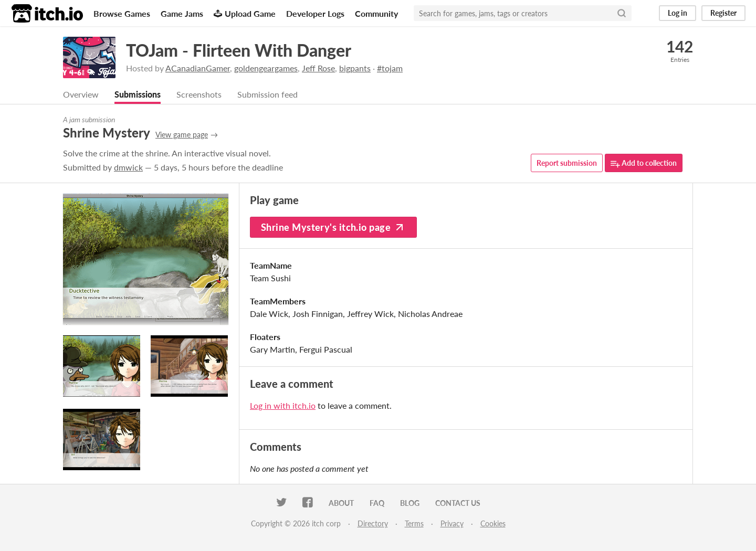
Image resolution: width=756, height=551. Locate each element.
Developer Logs (315, 13)
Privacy (452, 523)
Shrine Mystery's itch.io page (333, 227)
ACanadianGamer (198, 68)
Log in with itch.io (283, 405)
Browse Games (122, 13)
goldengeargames (266, 68)
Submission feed (267, 94)
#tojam (390, 68)
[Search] (622, 13)
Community (376, 13)
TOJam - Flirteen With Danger (239, 50)
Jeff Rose (318, 68)
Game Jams (182, 13)
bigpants (355, 68)
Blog (410, 503)
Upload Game (245, 13)
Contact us (458, 503)
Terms (414, 523)
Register (723, 13)
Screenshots (199, 94)
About (341, 503)
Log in (678, 13)
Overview (81, 94)
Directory (373, 523)
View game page (182, 135)
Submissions (138, 94)
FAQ (377, 503)
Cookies (493, 523)
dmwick (128, 167)
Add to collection (644, 163)
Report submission (567, 163)
